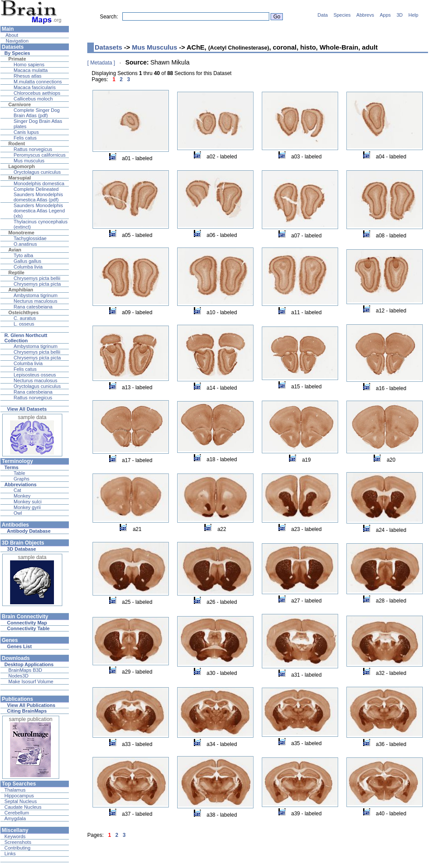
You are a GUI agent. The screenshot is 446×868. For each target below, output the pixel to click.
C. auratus (25, 318)
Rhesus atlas (28, 76)
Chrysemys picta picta (37, 284)
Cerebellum (17, 813)
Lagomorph (22, 166)
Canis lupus (26, 132)
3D (400, 15)
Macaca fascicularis (35, 87)
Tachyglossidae (30, 238)
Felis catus (25, 138)
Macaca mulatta (31, 70)
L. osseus (24, 324)
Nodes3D (18, 676)
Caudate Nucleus (23, 807)
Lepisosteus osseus (35, 375)
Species (342, 15)
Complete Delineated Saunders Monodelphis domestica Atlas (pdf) (38, 194)
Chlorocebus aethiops (37, 93)
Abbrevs (365, 15)
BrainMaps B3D (25, 670)
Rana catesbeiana (33, 307)
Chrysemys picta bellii (37, 278)
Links (10, 854)
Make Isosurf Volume (31, 681)
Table (19, 473)
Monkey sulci (28, 502)
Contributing (17, 848)
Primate (17, 59)
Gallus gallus (27, 261)
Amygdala (15, 818)
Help (413, 15)
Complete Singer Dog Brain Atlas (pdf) (37, 113)
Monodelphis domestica (39, 183)
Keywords (15, 836)
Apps (385, 15)
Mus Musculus (155, 47)
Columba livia (28, 267)
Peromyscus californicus (40, 155)
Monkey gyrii (27, 507)
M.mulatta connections (38, 82)
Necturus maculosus (36, 301)
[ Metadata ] (101, 63)
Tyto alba (23, 255)
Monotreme (21, 233)
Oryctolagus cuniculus (37, 172)
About (11, 35)
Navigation (16, 41)
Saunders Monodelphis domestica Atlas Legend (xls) (39, 211)
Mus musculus (29, 161)
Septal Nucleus (21, 801)
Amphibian (21, 290)
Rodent (17, 143)
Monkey (22, 496)
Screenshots (18, 842)
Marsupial (20, 178)
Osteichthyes (23, 312)
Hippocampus (19, 796)
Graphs (21, 479)
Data (323, 15)
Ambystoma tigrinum (36, 295)
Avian (15, 250)
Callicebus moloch (33, 99)
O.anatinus (25, 244)
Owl (18, 513)
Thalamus (15, 790)
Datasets (109, 47)
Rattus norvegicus (33, 149)
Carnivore (20, 104)
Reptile (16, 273)
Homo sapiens (29, 65)
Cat (17, 490)
